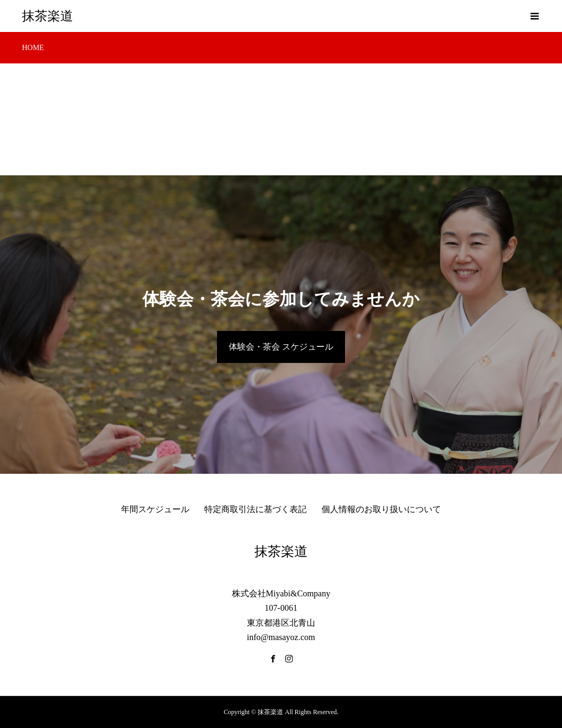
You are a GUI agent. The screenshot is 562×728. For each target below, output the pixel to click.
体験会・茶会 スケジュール (281, 347)
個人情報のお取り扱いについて (381, 509)
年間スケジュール (155, 509)
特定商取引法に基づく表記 (255, 509)
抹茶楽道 (47, 16)
